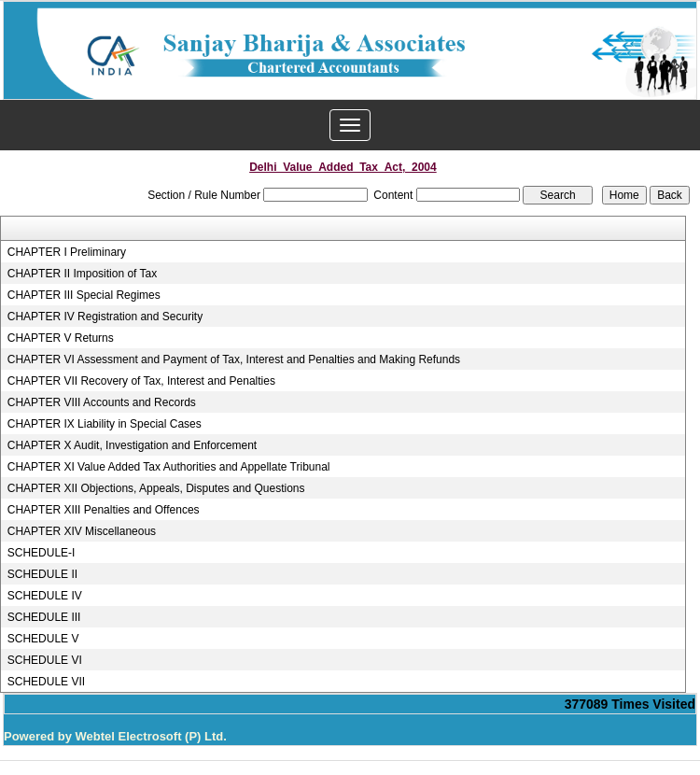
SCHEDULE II (42, 574)
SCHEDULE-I (42, 553)
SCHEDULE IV (45, 596)
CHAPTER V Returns (61, 338)
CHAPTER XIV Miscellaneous (82, 531)
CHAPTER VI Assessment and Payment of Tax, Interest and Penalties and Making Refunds (234, 359)
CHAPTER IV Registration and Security (105, 317)
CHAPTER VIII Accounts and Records (102, 402)
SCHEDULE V (43, 639)
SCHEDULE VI (45, 660)
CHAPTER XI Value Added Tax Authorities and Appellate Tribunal (169, 467)
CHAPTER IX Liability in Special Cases (105, 424)
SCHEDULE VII (46, 682)
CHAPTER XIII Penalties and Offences (104, 510)
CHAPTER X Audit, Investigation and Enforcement (132, 445)
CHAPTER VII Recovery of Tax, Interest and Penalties (141, 381)
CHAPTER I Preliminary (67, 252)
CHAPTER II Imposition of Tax (83, 274)
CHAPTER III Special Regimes (84, 295)
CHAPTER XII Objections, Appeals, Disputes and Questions (156, 488)
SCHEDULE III (44, 617)
